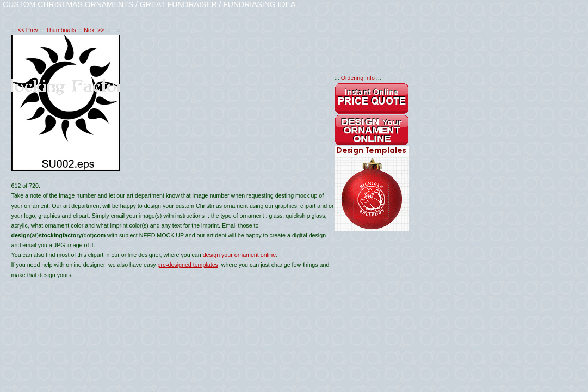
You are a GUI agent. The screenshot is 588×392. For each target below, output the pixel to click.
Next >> (94, 30)
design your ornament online (239, 255)
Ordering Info (358, 78)
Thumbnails (61, 30)
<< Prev (27, 30)
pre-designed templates (188, 265)
